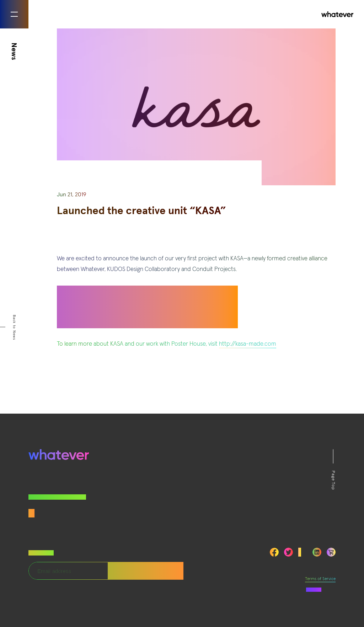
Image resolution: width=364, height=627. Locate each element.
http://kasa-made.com (248, 344)
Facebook (274, 552)
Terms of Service (320, 579)
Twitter (288, 552)
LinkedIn (317, 552)
